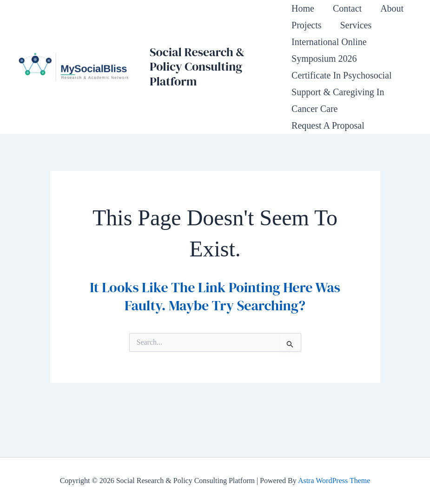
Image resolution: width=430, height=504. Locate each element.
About (392, 8)
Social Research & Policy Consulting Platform (197, 66)
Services (356, 25)
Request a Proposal (328, 125)
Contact (347, 8)
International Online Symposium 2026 (329, 50)
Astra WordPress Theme (334, 481)
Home (303, 8)
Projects (306, 25)
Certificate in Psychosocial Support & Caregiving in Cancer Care (342, 92)
